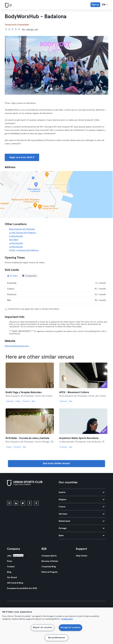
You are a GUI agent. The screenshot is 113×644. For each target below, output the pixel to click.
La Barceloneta (16, 236)
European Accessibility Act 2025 (22, 588)
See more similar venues (56, 464)
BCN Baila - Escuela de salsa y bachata (27, 438)
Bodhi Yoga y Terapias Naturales (24, 392)
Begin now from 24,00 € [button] (22, 157)
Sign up (95, 5)
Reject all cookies (43, 628)
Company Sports (49, 556)
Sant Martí (14, 240)
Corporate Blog (49, 567)
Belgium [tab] (82, 500)
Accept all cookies (70, 628)
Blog (9, 572)
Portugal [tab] (82, 528)
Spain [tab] (82, 536)
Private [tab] (12, 276)
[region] (56, 626)
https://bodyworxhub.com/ (17, 346)
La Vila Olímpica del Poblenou (23, 233)
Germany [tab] (82, 514)
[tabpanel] (56, 292)
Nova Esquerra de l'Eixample (22, 229)
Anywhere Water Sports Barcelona (79, 438)
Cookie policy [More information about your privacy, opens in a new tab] (67, 619)
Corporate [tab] (29, 276)
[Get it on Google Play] (39, 494)
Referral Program (50, 572)
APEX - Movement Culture (74, 392)
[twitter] (23, 503)
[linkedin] (16, 503)
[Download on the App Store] (17, 494)
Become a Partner (50, 561)
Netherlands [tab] (82, 521)
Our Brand (12, 578)
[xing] (36, 503)
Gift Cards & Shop (15, 583)
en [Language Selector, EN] (105, 5)
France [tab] (82, 507)
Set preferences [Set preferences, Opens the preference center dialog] (57, 638)
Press (10, 561)
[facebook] (30, 503)
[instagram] (9, 503)
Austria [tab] (82, 492)
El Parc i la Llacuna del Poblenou (24, 250)
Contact (11, 567)
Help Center (82, 556)
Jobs (9, 556)
